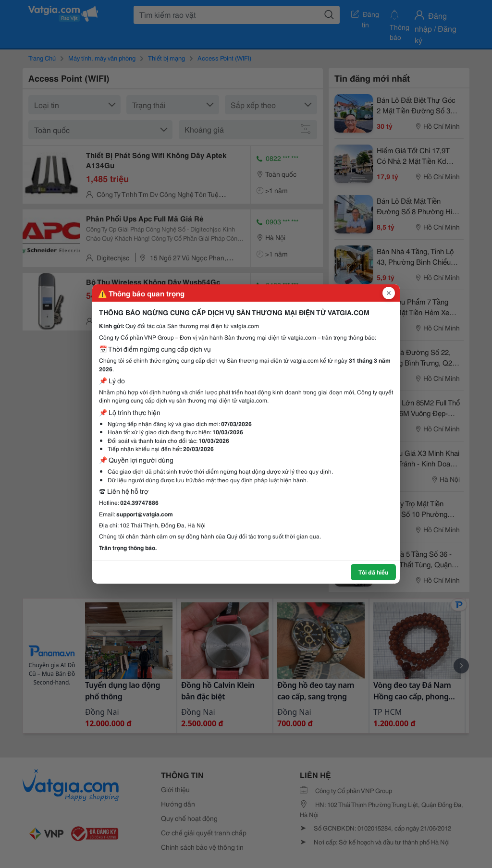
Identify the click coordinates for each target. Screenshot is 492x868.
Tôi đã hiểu (373, 572)
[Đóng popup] (389, 293)
